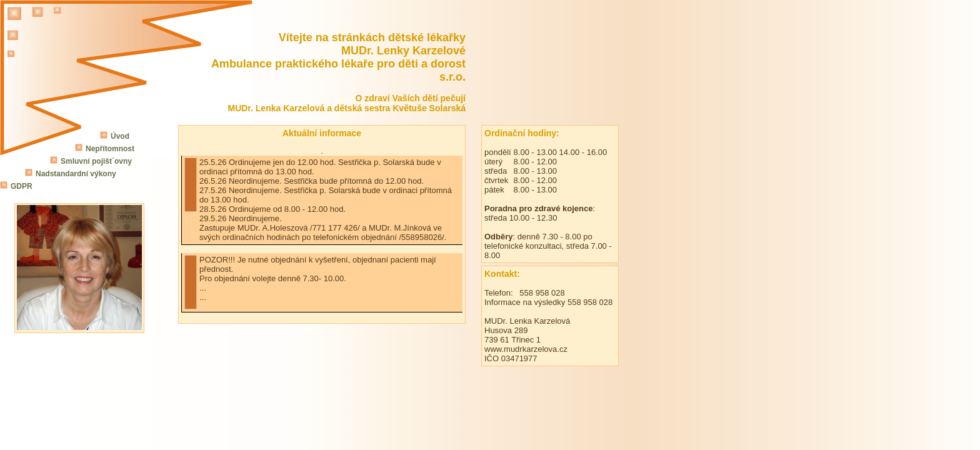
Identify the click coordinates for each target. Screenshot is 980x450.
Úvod (120, 136)
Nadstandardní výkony (76, 174)
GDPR (22, 186)
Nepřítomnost (110, 149)
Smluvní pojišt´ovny (96, 161)
